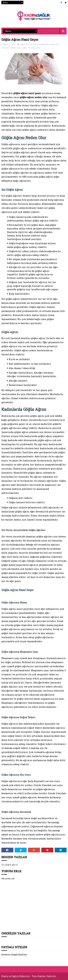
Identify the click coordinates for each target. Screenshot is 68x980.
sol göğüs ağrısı (34, 48)
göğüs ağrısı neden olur (49, 44)
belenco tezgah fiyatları (14, 954)
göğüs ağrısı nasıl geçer (29, 44)
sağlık (24, 48)
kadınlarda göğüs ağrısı (11, 48)
